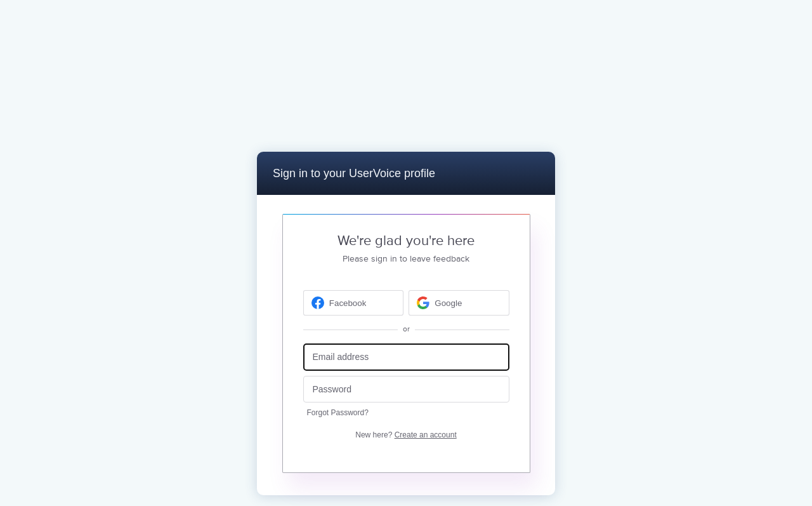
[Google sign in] (459, 303)
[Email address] (406, 357)
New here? (406, 435)
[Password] (406, 389)
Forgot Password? (338, 413)
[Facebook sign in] (354, 303)
